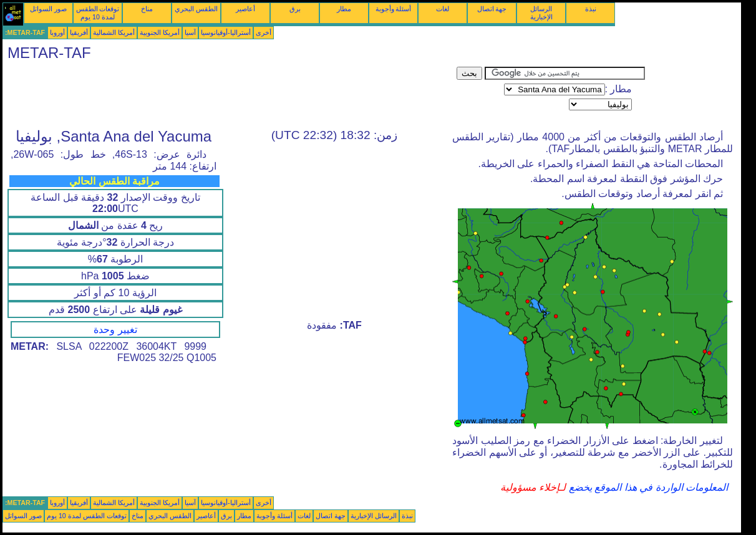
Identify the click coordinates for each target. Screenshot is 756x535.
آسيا (190, 32)
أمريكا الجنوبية (160, 32)
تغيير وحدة (115, 330)
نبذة (591, 9)
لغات (443, 9)
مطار (344, 9)
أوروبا (57, 32)
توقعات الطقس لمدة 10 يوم (98, 13)
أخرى (264, 32)
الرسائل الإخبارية (541, 13)
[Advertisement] (230, 95)
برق (295, 9)
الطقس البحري (196, 9)
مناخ (147, 9)
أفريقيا (79, 32)
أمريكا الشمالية (114, 32)
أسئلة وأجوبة (394, 9)
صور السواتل (48, 9)
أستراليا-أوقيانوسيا (226, 32)
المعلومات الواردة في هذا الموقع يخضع (647, 487)
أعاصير (245, 9)
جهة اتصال (492, 9)
